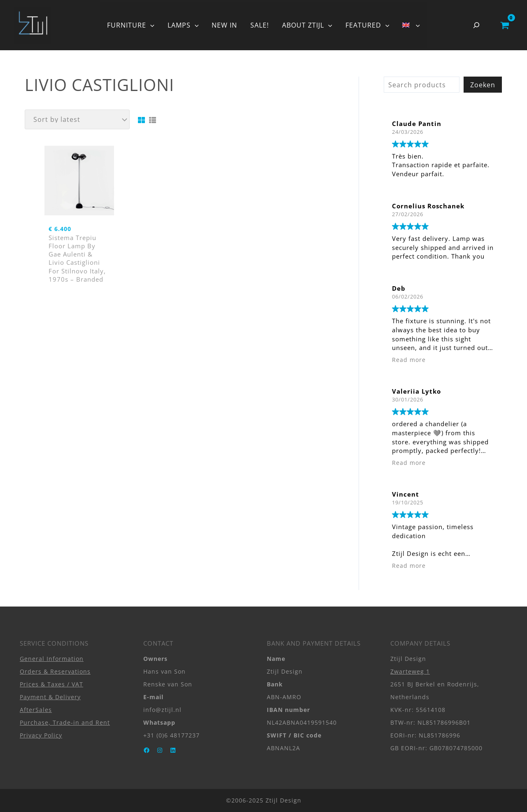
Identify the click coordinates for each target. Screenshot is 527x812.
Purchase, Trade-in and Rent (65, 722)
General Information (52, 659)
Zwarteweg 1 (410, 671)
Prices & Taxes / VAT (51, 684)
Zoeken (483, 85)
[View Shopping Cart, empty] (505, 25)
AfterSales (36, 710)
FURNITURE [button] (131, 25)
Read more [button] (409, 360)
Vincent (406, 494)
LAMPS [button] (183, 25)
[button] (150, 25)
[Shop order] (77, 119)
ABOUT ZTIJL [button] (307, 25)
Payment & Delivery (50, 697)
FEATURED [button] (367, 25)
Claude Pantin (417, 124)
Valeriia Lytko (416, 391)
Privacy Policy (41, 735)
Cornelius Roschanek (428, 206)
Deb (399, 288)
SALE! (260, 25)
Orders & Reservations (55, 671)
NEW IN (224, 25)
